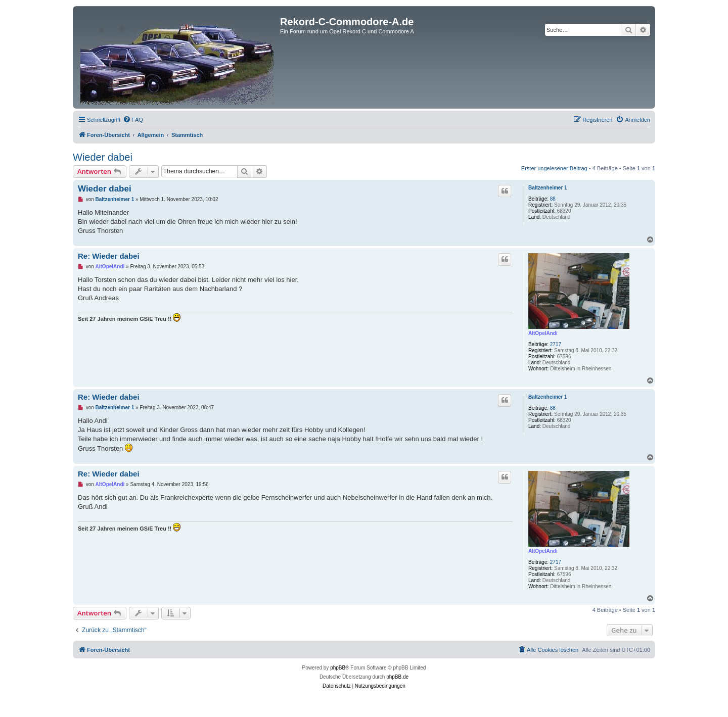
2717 (556, 344)
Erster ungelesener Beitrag (554, 168)
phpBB (338, 668)
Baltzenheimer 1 (548, 188)
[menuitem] (133, 120)
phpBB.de (397, 677)
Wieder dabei (103, 157)
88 (553, 199)
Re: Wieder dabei (109, 256)
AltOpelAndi (543, 333)
